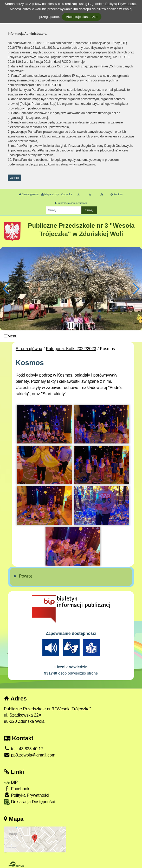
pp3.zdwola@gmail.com (30, 755)
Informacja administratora (71, 203)
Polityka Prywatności (27, 795)
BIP (11, 782)
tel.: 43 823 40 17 (24, 749)
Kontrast (117, 194)
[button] (6, 289)
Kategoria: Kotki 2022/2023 (71, 349)
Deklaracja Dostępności (29, 802)
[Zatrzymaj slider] (71, 325)
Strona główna (29, 194)
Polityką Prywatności (121, 4)
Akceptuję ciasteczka (82, 17)
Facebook (17, 789)
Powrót (25, 576)
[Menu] (71, 336)
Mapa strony (50, 194)
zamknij (15, 178)
